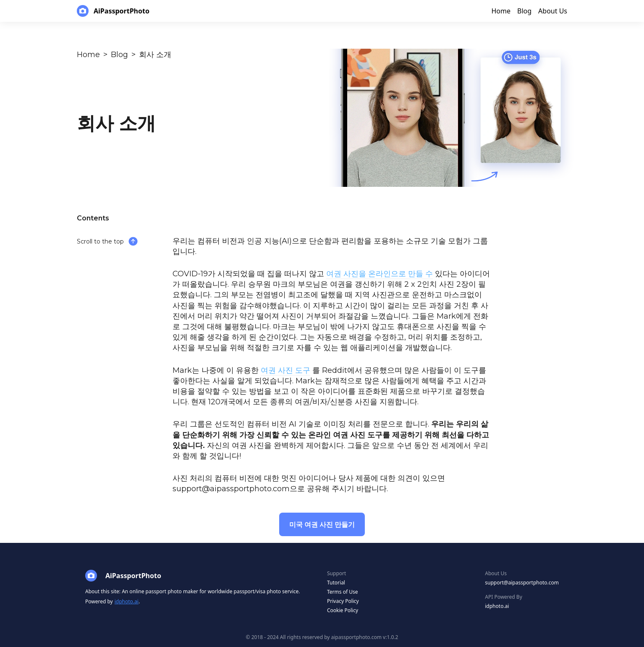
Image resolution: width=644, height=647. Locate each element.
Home (88, 55)
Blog (119, 55)
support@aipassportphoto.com (522, 583)
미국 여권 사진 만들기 (322, 524)
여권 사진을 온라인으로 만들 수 (380, 274)
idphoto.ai (127, 601)
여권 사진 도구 (285, 370)
